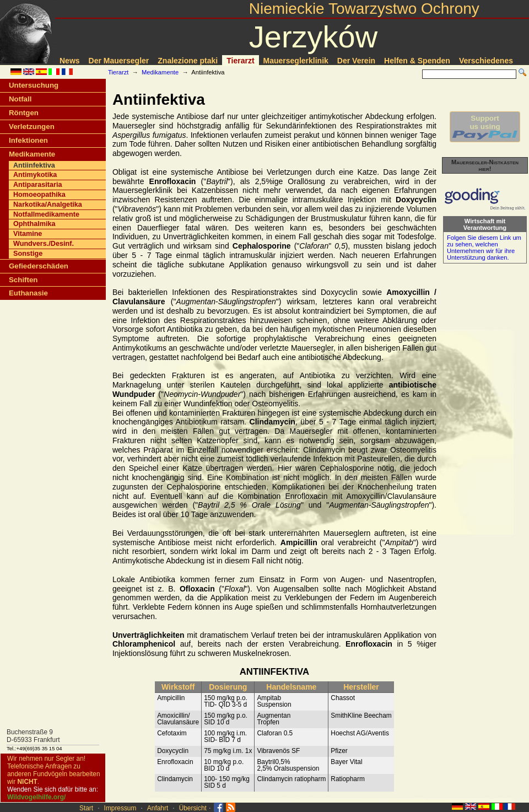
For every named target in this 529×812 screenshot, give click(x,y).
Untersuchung (34, 85)
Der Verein (356, 61)
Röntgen (24, 113)
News (70, 61)
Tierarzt (240, 61)
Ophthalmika (34, 224)
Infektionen (28, 140)
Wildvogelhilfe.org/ (36, 797)
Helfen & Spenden (417, 61)
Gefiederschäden (39, 266)
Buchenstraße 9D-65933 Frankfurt (33, 736)
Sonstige (28, 254)
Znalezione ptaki (188, 61)
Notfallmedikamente (46, 214)
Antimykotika (35, 175)
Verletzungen (32, 127)
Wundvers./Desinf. (44, 244)
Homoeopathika (39, 195)
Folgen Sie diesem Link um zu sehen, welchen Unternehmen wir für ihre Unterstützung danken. (484, 248)
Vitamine (28, 234)
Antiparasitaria (37, 185)
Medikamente (160, 72)
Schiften (23, 280)
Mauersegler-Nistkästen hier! (485, 165)
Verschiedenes (486, 61)
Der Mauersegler (119, 61)
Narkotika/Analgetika (48, 205)
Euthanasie (28, 293)
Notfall (20, 99)
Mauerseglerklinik (296, 61)
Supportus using (485, 127)
